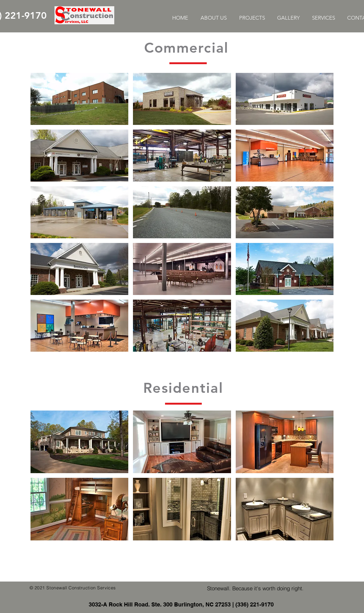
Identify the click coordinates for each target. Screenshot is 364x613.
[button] (80, 99)
